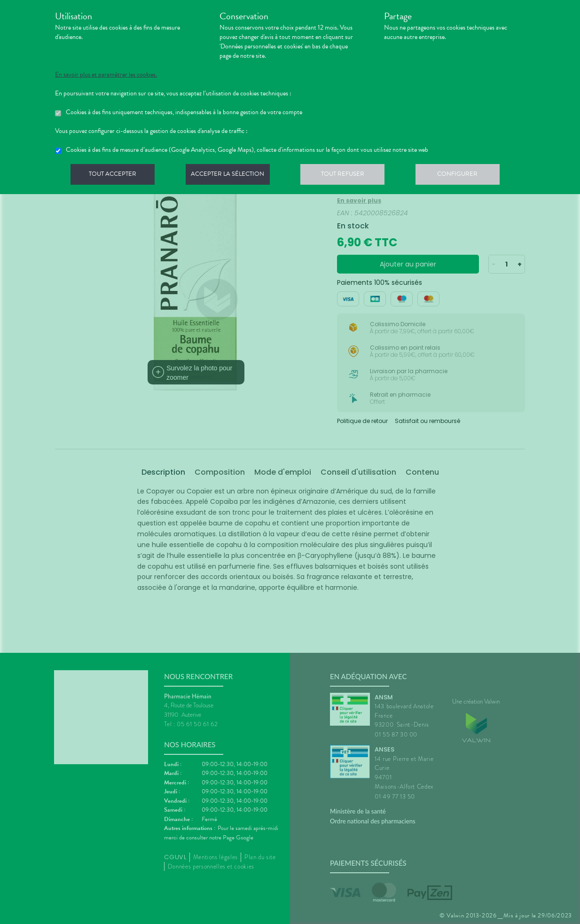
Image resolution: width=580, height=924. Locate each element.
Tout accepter (114, 176)
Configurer (466, 176)
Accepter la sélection (231, 176)
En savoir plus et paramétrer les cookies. (106, 75)
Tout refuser (349, 176)
